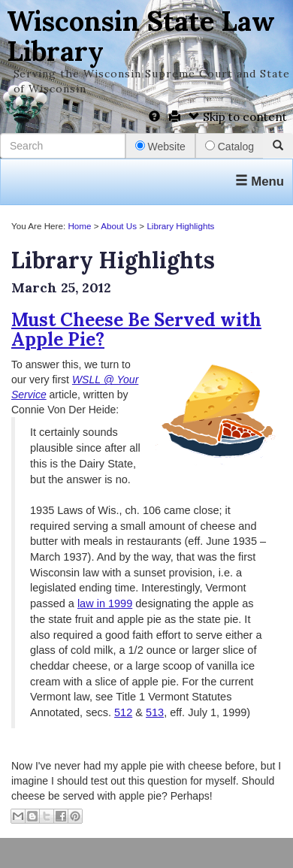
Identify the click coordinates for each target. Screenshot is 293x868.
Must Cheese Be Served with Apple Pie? (136, 330)
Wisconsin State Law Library (141, 36)
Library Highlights (180, 226)
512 (123, 712)
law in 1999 (105, 603)
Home (79, 226)
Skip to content (238, 117)
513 (155, 712)
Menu (260, 181)
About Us (119, 226)
